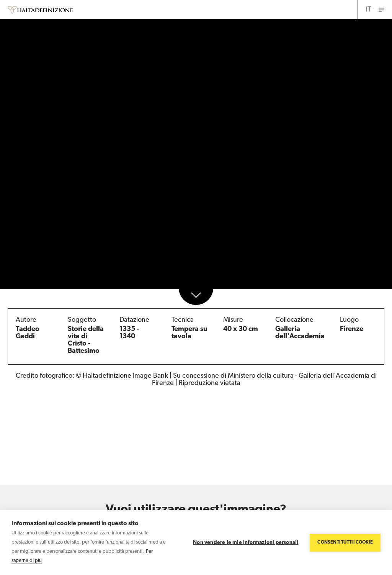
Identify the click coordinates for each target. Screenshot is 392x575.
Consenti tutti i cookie (345, 542)
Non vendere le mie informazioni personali (246, 543)
